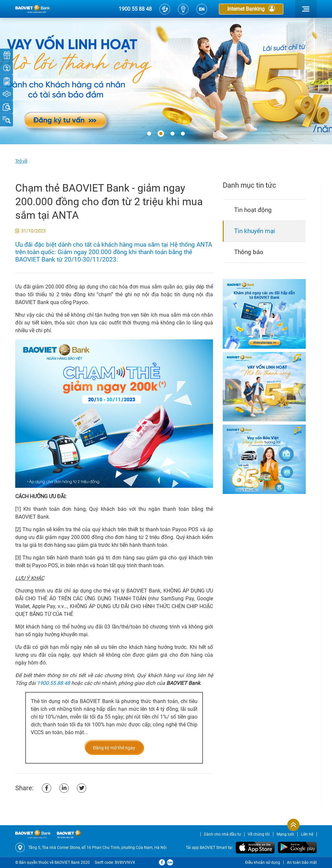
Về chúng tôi (259, 834)
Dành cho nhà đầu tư (222, 834)
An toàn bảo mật (302, 862)
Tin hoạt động (253, 210)
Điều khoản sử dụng (263, 862)
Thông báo (249, 252)
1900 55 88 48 (135, 9)
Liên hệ (307, 834)
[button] (149, 134)
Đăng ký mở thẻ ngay (114, 748)
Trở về (21, 161)
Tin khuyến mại (255, 231)
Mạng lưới (285, 834)
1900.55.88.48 (53, 683)
